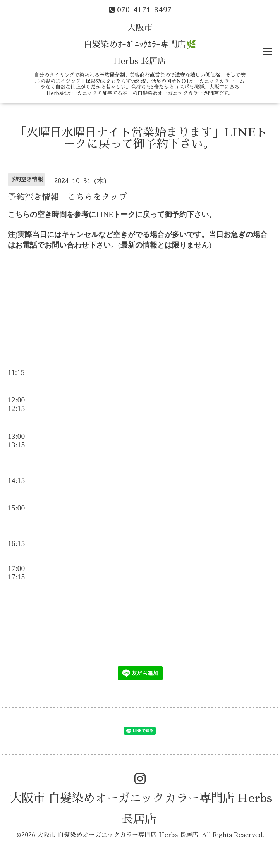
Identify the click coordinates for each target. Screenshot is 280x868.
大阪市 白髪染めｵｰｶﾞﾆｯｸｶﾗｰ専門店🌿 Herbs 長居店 (140, 45)
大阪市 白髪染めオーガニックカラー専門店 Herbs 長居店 (118, 835)
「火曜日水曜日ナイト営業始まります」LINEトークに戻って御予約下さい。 (141, 138)
